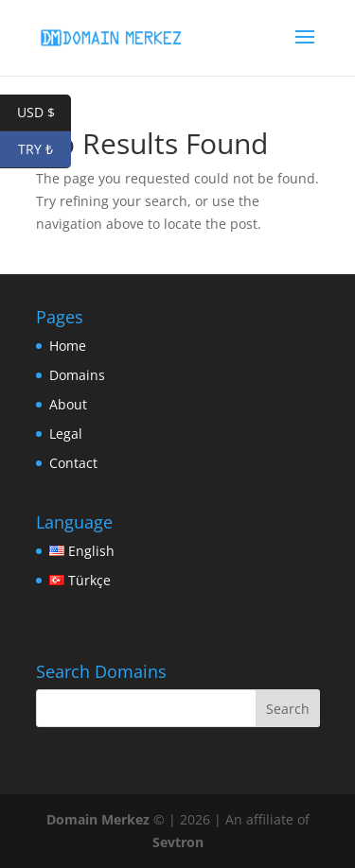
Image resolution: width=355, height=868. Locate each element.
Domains (77, 375)
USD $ (44, 113)
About (68, 404)
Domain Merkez (98, 819)
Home (68, 346)
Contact (73, 463)
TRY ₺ (44, 150)
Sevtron (178, 842)
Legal (66, 434)
